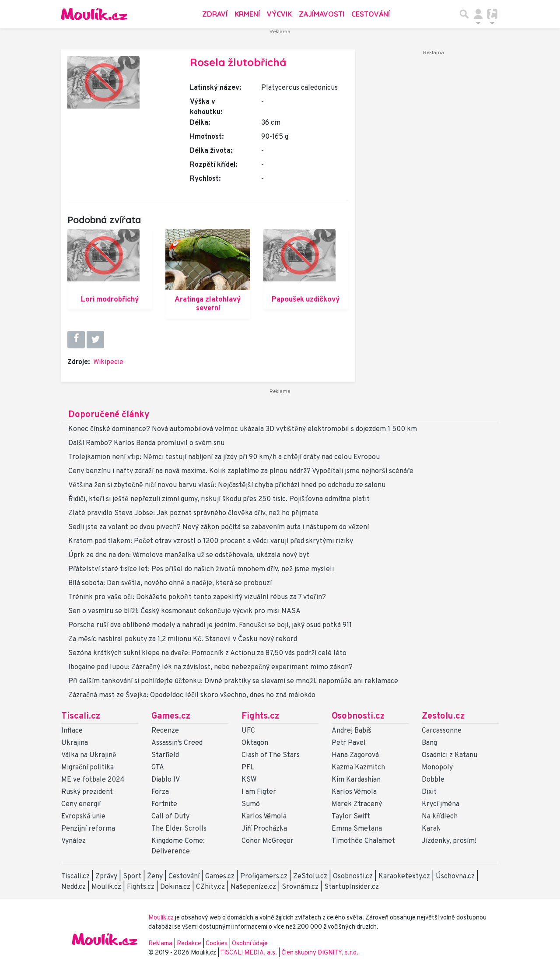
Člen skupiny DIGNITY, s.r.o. (320, 953)
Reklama (160, 944)
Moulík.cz (106, 887)
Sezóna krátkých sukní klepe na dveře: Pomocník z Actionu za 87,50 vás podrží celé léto (207, 653)
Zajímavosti (322, 14)
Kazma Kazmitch (358, 768)
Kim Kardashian (356, 780)
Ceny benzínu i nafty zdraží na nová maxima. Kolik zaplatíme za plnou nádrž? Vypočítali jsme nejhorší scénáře (241, 471)
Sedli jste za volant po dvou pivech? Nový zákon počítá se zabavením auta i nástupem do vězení (219, 527)
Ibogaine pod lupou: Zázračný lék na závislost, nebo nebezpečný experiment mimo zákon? (210, 667)
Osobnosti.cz (358, 716)
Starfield (165, 755)
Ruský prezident (87, 792)
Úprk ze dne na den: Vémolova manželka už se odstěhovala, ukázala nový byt (189, 555)
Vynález (73, 841)
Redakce (189, 944)
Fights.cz (260, 716)
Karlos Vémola (264, 817)
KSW (249, 780)
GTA (158, 768)
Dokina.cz (175, 887)
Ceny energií (81, 804)
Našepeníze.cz (253, 887)
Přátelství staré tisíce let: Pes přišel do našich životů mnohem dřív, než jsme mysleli (201, 569)
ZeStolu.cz (310, 877)
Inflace (72, 731)
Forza (160, 792)
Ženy (155, 877)
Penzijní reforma (88, 829)
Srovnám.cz (300, 887)
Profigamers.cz (264, 877)
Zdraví (215, 14)
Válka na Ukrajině (89, 755)
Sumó (251, 804)
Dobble (433, 780)
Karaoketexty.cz (404, 877)
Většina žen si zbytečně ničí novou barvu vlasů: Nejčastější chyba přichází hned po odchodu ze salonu (227, 485)
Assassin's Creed (177, 743)
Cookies (217, 944)
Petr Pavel (349, 743)
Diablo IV (166, 780)
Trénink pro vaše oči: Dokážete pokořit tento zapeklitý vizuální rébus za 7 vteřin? (197, 597)
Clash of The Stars (271, 755)
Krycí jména (441, 804)
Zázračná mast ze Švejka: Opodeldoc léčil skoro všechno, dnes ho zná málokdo (192, 695)
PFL (248, 768)
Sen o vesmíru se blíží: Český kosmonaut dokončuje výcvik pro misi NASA (184, 611)
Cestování (371, 14)
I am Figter (259, 792)
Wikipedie (108, 362)
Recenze (165, 731)
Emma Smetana (357, 829)
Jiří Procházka (264, 829)
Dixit (429, 792)
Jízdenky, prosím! (449, 841)
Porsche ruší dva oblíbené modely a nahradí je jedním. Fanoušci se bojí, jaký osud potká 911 (210, 625)
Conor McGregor (268, 841)
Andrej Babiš (352, 731)
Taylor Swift (351, 817)
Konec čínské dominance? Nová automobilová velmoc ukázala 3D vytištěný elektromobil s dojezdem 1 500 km (243, 429)
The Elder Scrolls (179, 829)
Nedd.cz (73, 887)
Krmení (247, 14)
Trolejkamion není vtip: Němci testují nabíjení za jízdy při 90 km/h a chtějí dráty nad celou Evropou (224, 457)
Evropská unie (83, 817)
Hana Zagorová (355, 755)
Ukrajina (75, 743)
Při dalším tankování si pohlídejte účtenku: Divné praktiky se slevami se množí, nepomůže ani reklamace (233, 681)
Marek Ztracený (357, 804)
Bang (429, 743)
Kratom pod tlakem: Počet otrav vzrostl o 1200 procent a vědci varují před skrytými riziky (211, 541)
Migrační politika (87, 768)
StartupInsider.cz (352, 887)
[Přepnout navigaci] (478, 14)
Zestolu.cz (443, 716)
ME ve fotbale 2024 (93, 780)
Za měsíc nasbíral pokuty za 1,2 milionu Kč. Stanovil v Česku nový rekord (183, 639)
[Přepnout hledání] (464, 14)
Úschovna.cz (455, 877)
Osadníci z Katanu (450, 755)
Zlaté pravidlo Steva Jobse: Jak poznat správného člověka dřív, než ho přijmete (193, 513)
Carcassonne (442, 731)
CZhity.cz (210, 887)
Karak (431, 829)
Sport (132, 877)
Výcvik (279, 14)
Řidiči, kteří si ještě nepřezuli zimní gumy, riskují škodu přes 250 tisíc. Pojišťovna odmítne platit (219, 499)
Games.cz (171, 716)
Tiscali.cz (81, 716)
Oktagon (255, 743)
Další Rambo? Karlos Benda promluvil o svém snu (146, 443)
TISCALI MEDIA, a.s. (249, 953)
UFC (248, 731)
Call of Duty (170, 817)
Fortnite (164, 804)
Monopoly (437, 768)
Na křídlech (440, 817)
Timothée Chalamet (363, 841)
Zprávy (106, 877)
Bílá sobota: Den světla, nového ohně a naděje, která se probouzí (170, 583)
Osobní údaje (250, 944)
